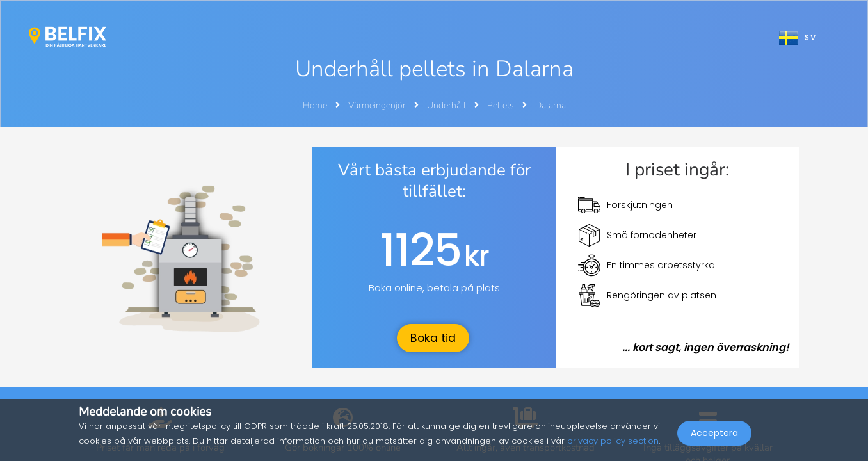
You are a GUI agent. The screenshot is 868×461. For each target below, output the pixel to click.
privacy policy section (613, 441)
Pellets (502, 105)
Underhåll (447, 105)
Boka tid (433, 338)
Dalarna (551, 105)
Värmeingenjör (378, 105)
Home (315, 105)
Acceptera (714, 433)
